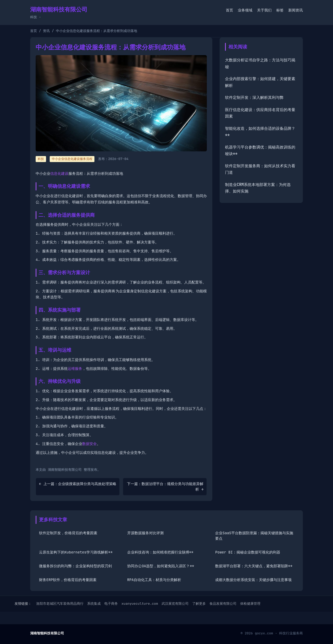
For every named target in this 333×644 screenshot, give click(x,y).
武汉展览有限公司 (175, 604)
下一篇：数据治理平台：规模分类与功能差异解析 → (165, 487)
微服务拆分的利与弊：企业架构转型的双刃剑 (75, 566)
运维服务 (75, 369)
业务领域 (245, 10)
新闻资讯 (296, 10)
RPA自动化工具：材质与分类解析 (154, 580)
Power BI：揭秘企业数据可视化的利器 (248, 552)
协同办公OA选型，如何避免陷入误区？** (161, 566)
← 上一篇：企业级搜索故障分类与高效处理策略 (78, 484)
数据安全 (89, 444)
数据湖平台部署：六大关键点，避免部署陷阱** (254, 566)
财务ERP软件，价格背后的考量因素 (68, 580)
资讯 (46, 31)
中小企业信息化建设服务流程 (72, 159)
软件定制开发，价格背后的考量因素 (68, 533)
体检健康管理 (250, 604)
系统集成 (94, 604)
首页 (229, 10)
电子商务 (111, 604)
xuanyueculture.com (140, 604)
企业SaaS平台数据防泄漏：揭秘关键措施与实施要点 (254, 536)
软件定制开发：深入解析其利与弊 (254, 98)
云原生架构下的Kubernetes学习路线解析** (76, 552)
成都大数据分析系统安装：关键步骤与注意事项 (253, 580)
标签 (280, 10)
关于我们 (264, 10)
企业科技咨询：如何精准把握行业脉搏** (160, 552)
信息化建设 (59, 173)
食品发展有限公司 (223, 604)
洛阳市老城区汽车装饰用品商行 (60, 604)
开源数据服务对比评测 (145, 533)
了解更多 (199, 604)
